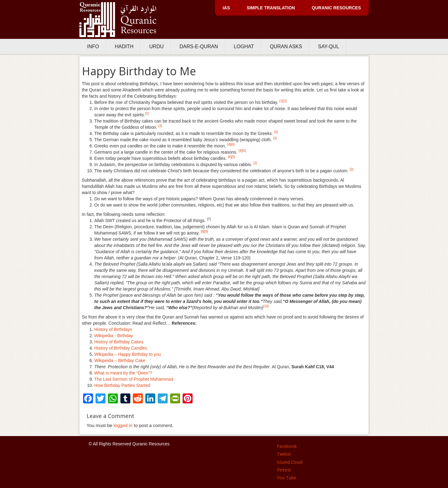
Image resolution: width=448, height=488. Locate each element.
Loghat (244, 46)
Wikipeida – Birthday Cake (120, 360)
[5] (244, 151)
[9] (206, 231)
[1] (281, 101)
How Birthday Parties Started (122, 385)
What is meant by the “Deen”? (123, 373)
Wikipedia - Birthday (114, 336)
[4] (229, 144)
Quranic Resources (336, 8)
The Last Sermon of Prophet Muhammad (134, 379)
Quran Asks (286, 46)
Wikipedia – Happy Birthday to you (128, 354)
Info (93, 46)
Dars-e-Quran (199, 46)
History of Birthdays (113, 329)
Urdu (156, 46)
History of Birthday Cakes (119, 342)
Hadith (124, 46)
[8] (203, 231)
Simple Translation (271, 8)
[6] (233, 144)
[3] (160, 126)
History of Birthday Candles (121, 348)
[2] (285, 101)
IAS (226, 8)
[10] (266, 306)
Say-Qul (329, 46)
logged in (123, 425)
